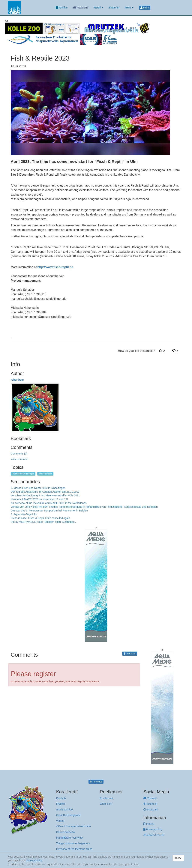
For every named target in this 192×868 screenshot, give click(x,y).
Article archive (64, 810)
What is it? (106, 804)
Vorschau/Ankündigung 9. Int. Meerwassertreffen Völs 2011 (45, 495)
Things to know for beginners (73, 843)
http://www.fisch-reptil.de (55, 267)
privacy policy (34, 860)
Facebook (150, 804)
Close (178, 858)
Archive (62, 8)
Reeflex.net (106, 798)
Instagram (151, 810)
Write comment (19, 459)
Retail (99, 8)
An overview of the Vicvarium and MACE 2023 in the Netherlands (49, 503)
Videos (60, 821)
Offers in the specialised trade (74, 826)
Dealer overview (66, 832)
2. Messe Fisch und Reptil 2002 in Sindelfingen (38, 488)
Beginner (114, 8)
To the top (130, 654)
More (129, 8)
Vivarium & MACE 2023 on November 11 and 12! (39, 499)
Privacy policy (153, 829)
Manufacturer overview (70, 838)
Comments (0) (19, 454)
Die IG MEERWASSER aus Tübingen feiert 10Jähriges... (44, 522)
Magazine (81, 8)
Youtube (150, 798)
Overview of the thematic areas (74, 849)
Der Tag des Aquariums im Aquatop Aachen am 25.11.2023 (45, 492)
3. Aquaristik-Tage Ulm (24, 514)
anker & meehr (154, 835)
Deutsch (61, 798)
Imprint (149, 824)
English (61, 804)
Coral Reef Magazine (69, 815)
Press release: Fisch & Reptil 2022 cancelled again (40, 518)
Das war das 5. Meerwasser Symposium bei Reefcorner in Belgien (49, 511)
